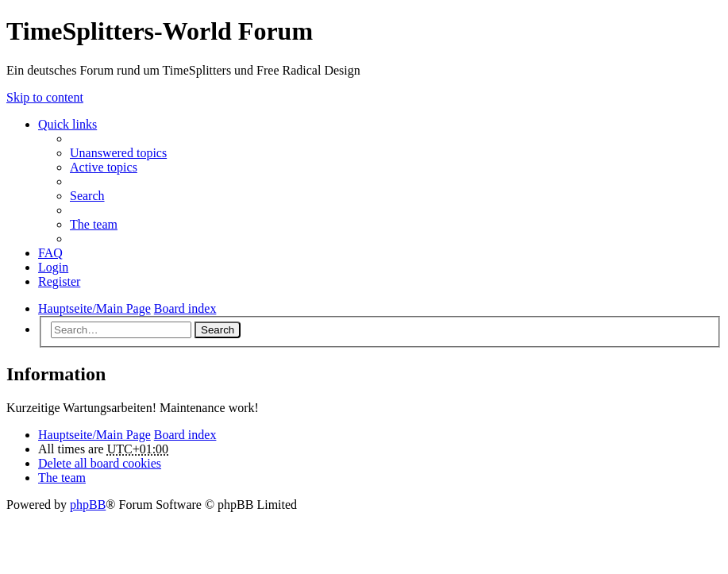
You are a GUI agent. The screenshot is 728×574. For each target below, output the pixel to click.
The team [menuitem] (94, 224)
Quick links (67, 124)
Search (218, 330)
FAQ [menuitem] (50, 253)
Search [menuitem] (87, 196)
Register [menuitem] (59, 281)
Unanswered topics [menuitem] (118, 153)
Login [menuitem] (53, 267)
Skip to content (45, 97)
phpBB (88, 505)
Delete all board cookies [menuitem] (100, 463)
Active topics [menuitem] (104, 167)
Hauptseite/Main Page (94, 435)
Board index (185, 435)
